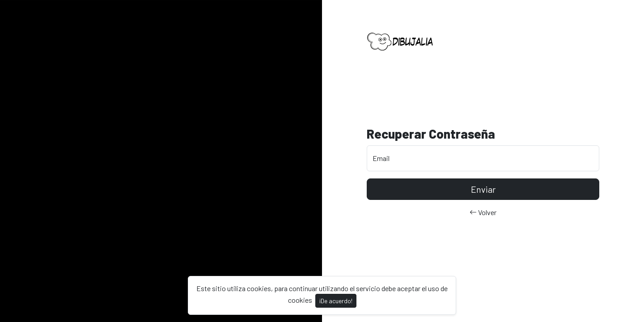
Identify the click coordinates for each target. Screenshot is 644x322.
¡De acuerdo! (336, 301)
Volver (483, 212)
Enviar (483, 189)
